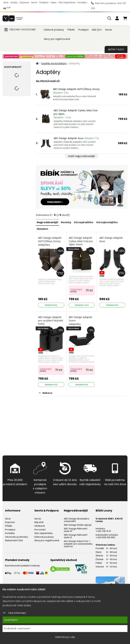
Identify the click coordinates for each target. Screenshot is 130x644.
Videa (53, 2)
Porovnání (40, 529)
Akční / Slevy (116, 49)
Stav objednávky (67, 2)
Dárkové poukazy (54, 30)
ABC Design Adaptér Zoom (81, 320)
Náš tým (97, 30)
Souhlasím (11, 620)
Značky (14, 2)
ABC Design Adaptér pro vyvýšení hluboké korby (51, 320)
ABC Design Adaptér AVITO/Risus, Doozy (76, 89)
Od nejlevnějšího (107, 222)
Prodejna (44, 2)
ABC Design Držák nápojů (78, 524)
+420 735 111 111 (103, 530)
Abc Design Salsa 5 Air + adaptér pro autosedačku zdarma (78, 543)
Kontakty (82, 2)
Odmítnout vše (65, 637)
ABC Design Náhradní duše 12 (76, 535)
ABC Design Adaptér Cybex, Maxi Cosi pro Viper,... (76, 112)
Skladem (42, 229)
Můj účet (39, 522)
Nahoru (46, 392)
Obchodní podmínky (17, 536)
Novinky (66, 222)
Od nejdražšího (84, 222)
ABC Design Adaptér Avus (69, 138)
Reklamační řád (14, 540)
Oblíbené (40, 525)
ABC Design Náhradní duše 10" (76, 529)
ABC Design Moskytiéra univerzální (76, 519)
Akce (6, 2)
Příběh (71, 30)
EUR (7, 8)
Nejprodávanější (47, 222)
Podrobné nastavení (17, 628)
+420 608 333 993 (105, 537)
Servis (34, 2)
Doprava (24, 2)
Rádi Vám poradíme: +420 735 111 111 (109, 6)
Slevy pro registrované (57, 39)
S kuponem (76, 289)
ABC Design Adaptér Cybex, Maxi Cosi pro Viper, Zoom (81, 243)
